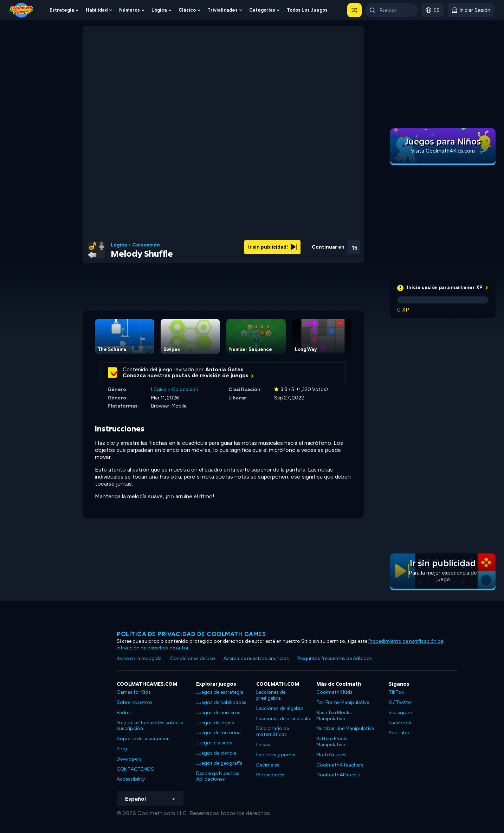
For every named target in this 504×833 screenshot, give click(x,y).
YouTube (399, 733)
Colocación (146, 245)
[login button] (471, 10)
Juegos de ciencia (216, 753)
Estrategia (62, 10)
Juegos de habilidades (221, 702)
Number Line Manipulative (345, 728)
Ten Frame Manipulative (343, 702)
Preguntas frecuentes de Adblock (335, 658)
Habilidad (97, 10)
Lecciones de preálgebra (271, 695)
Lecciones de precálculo (283, 719)
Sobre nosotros (135, 702)
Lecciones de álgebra (280, 708)
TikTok (396, 692)
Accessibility (131, 779)
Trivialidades (222, 10)
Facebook (400, 723)
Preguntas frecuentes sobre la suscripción (150, 726)
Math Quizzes (331, 755)
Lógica (159, 10)
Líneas (263, 745)
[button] (354, 10)
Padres (124, 713)
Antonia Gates (224, 370)
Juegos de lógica (215, 723)
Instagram (400, 713)
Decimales (268, 765)
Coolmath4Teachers (340, 765)
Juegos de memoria (218, 733)
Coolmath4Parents (338, 775)
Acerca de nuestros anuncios (256, 658)
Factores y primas (276, 755)
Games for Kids (134, 692)
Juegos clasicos (214, 743)
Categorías (262, 10)
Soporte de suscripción (143, 739)
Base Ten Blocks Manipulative (334, 716)
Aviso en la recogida (139, 658)
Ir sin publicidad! (273, 247)
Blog (122, 749)
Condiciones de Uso (193, 658)
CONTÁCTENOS (135, 769)
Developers (129, 759)
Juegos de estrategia (220, 692)
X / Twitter (400, 702)
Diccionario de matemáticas (273, 731)
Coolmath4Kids (334, 692)
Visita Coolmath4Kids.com (443, 151)
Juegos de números (218, 713)
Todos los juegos (307, 10)
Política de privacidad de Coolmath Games (191, 634)
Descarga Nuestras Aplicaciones (218, 776)
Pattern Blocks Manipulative (332, 742)
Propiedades (270, 775)
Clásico (187, 10)
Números (130, 10)
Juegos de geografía (219, 763)
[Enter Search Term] (392, 10)
